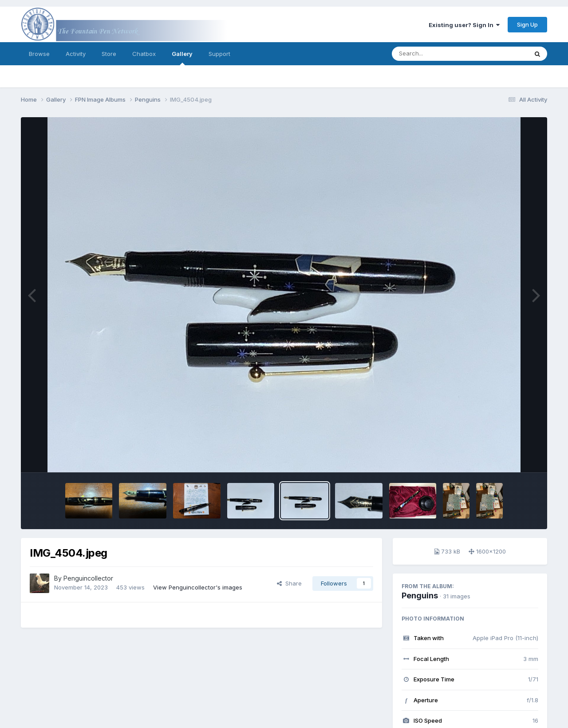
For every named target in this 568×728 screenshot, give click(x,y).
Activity (76, 54)
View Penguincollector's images (198, 587)
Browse (39, 54)
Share (289, 583)
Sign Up (527, 24)
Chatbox (144, 54)
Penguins (420, 595)
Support (219, 54)
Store (109, 54)
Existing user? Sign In (464, 25)
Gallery (182, 58)
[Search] (436, 54)
